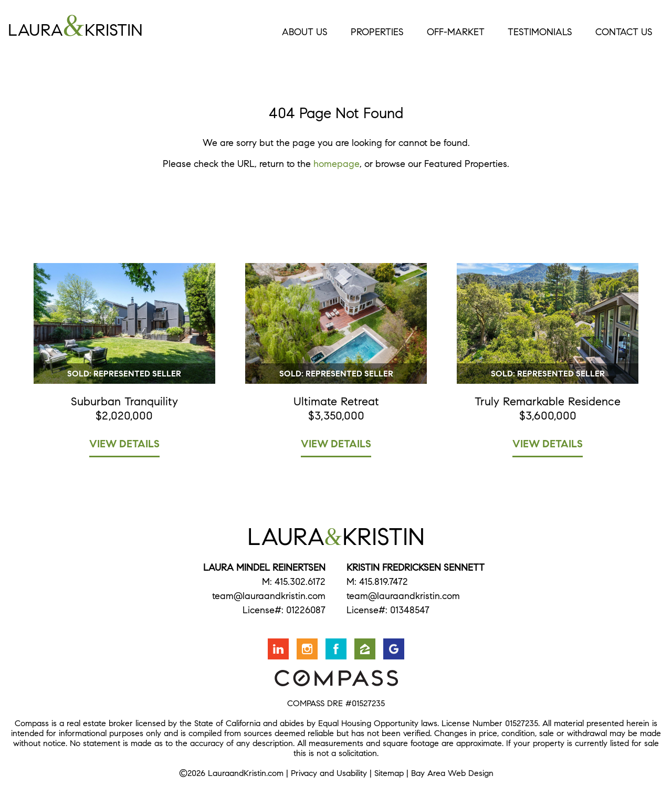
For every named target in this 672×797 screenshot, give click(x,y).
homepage (337, 164)
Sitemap (389, 773)
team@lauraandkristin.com (269, 596)
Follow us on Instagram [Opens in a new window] (307, 649)
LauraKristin (116, 26)
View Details (124, 444)
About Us (305, 32)
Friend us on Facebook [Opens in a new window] (336, 649)
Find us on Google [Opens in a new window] (394, 649)
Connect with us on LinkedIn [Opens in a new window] (278, 649)
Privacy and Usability (329, 773)
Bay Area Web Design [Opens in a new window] (452, 773)
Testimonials (540, 32)
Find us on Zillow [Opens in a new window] (365, 649)
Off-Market (456, 32)
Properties (377, 32)
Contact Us (624, 32)
